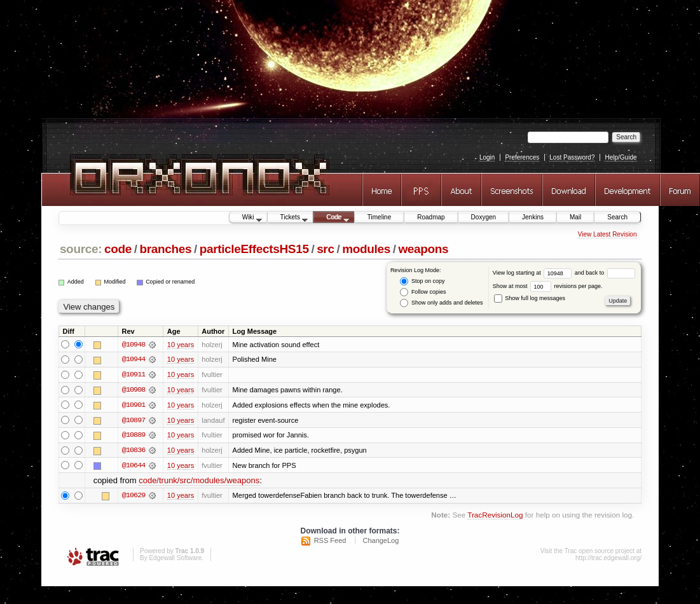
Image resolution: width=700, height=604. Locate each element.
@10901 (134, 406)
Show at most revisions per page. (548, 286)
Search (617, 217)
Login (487, 157)
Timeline (379, 217)
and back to (605, 273)
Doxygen (484, 217)
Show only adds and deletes (441, 303)
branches (165, 249)
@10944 (134, 360)
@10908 (134, 390)
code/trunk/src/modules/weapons (199, 482)
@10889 (134, 436)
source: (81, 249)
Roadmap (431, 217)
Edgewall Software (175, 559)
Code (331, 218)
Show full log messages (530, 298)
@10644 (134, 467)
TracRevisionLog (495, 517)
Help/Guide (621, 157)
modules (366, 249)
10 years (181, 345)
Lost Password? (572, 157)
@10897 (134, 421)
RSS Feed (330, 542)
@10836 (134, 451)
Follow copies (423, 292)
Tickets (288, 218)
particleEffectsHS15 (254, 249)
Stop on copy (422, 281)
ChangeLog (381, 542)
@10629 (134, 497)
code (118, 249)
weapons (423, 249)
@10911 (134, 375)
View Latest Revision (607, 234)
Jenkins (533, 217)
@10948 (134, 345)
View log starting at (534, 273)
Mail (575, 217)
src (326, 249)
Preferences (522, 157)
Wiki (246, 218)
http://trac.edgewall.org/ (608, 559)
